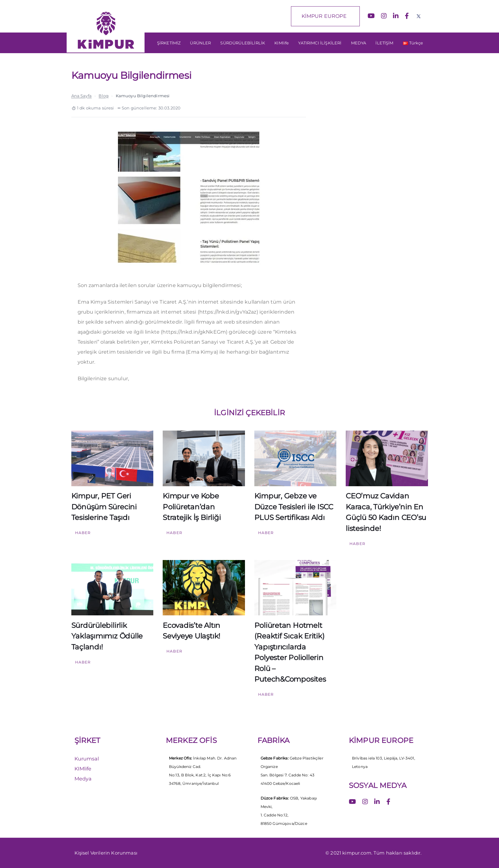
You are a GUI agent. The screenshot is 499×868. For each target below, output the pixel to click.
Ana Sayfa (81, 96)
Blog (104, 96)
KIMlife (83, 769)
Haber (83, 533)
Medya (83, 779)
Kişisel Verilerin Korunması (106, 853)
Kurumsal (87, 759)
